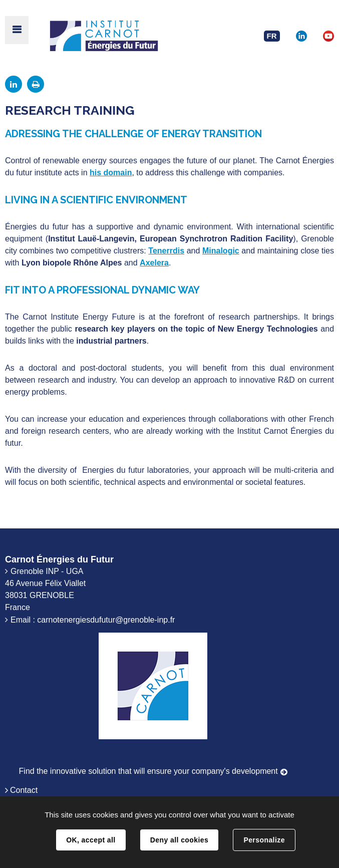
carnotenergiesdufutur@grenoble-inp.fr (106, 620)
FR (272, 36)
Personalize (264, 840)
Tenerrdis (166, 251)
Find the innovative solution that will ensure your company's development (148, 771)
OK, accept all (91, 840)
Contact (24, 790)
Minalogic (221, 251)
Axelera (154, 263)
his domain (111, 173)
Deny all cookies (179, 840)
